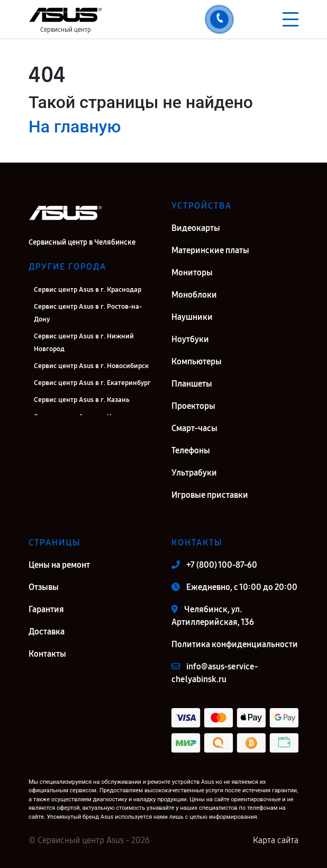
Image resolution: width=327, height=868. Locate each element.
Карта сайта (276, 840)
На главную (75, 127)
